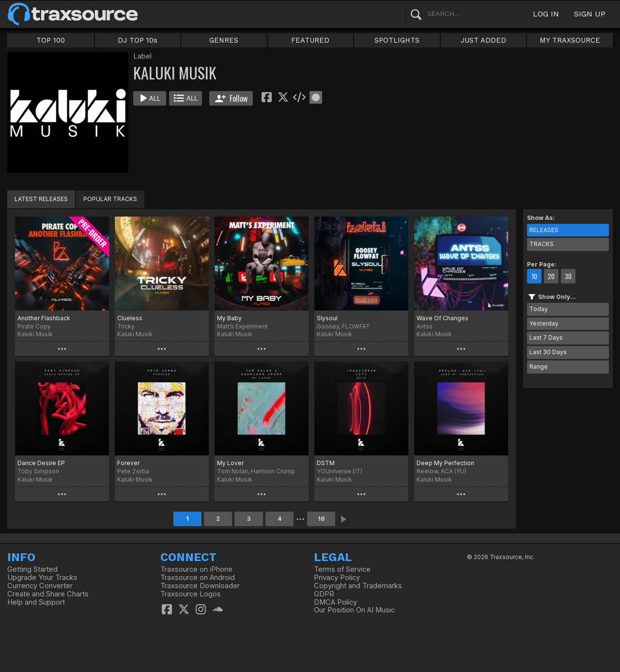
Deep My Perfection (445, 463)
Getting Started (32, 569)
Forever (128, 463)
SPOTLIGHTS (397, 40)
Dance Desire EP (41, 463)
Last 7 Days (546, 337)
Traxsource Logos (191, 594)
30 (568, 276)
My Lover (230, 463)
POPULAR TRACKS (110, 199)
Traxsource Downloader (200, 586)
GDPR (324, 594)
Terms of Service (342, 569)
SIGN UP (590, 14)
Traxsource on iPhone (196, 569)
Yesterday (544, 323)
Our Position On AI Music (354, 610)
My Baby (229, 318)
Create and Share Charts (48, 594)
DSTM (326, 463)
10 (534, 276)
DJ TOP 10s (138, 40)
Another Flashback (44, 318)
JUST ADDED (483, 40)
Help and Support (36, 602)
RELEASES (544, 230)
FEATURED (310, 40)
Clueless (130, 318)
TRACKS (542, 244)
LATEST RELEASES (41, 199)
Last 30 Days (548, 352)
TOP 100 (51, 40)
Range (539, 367)
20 (551, 276)
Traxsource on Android (198, 578)
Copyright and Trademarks (358, 586)
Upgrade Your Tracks (42, 578)
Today (539, 309)
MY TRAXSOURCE (570, 40)
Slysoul (327, 318)
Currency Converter (40, 586)
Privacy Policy (337, 578)
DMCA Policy (335, 602)
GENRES (224, 40)
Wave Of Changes (442, 318)
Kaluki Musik (35, 334)
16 (321, 519)
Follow (231, 98)
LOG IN (546, 14)
